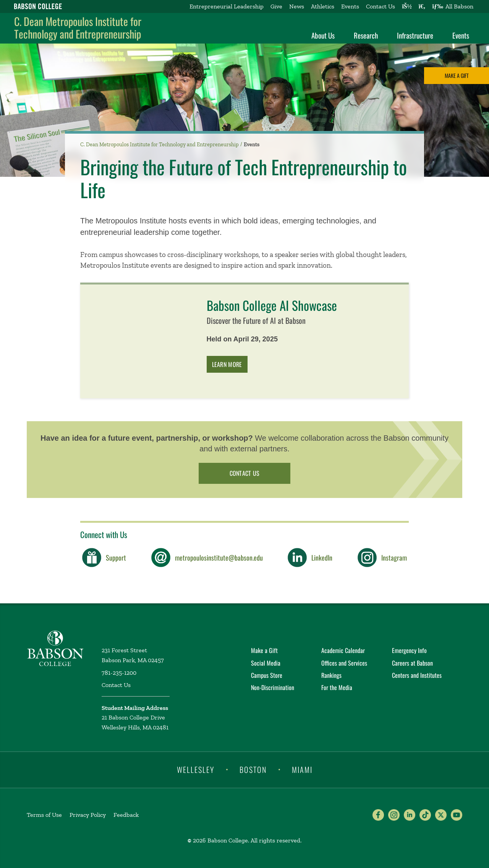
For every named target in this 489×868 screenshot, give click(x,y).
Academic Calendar (343, 650)
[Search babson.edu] (422, 6)
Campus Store (267, 675)
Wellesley (196, 769)
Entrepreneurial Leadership (227, 6)
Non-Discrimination (273, 687)
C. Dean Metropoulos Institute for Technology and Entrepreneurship (78, 28)
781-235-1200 (119, 673)
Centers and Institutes (417, 675)
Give (276, 6)
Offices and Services (344, 663)
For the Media (337, 687)
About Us (323, 35)
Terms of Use (44, 815)
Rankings (331, 675)
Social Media (266, 663)
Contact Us (381, 6)
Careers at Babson (412, 663)
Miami (302, 769)
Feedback (126, 815)
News (297, 6)
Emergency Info (409, 650)
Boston (253, 769)
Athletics (323, 6)
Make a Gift (457, 75)
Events (350, 6)
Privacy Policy (88, 815)
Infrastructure (415, 35)
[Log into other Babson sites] (407, 6)
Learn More (227, 364)
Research (366, 35)
